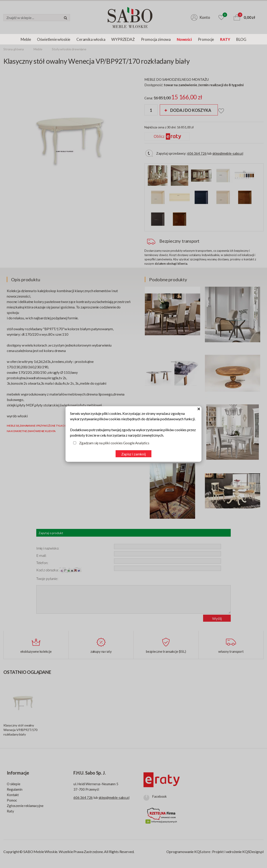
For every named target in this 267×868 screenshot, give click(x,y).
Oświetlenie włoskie (54, 39)
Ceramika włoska (91, 39)
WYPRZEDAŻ (123, 39)
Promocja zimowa (156, 39)
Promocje (206, 39)
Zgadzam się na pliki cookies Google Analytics (114, 443)
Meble (26, 39)
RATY (225, 39)
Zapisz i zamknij (133, 454)
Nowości (184, 39)
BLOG (241, 39)
